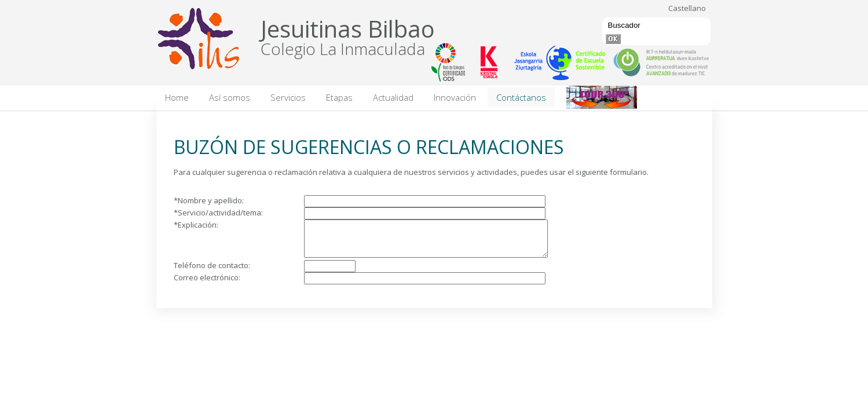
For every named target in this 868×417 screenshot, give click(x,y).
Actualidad (393, 97)
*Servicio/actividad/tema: (218, 213)
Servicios (288, 97)
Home (177, 97)
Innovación (455, 97)
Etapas (339, 97)
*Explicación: (196, 225)
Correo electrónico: (207, 284)
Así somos (230, 97)
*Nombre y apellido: (209, 200)
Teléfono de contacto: (212, 272)
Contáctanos (521, 97)
